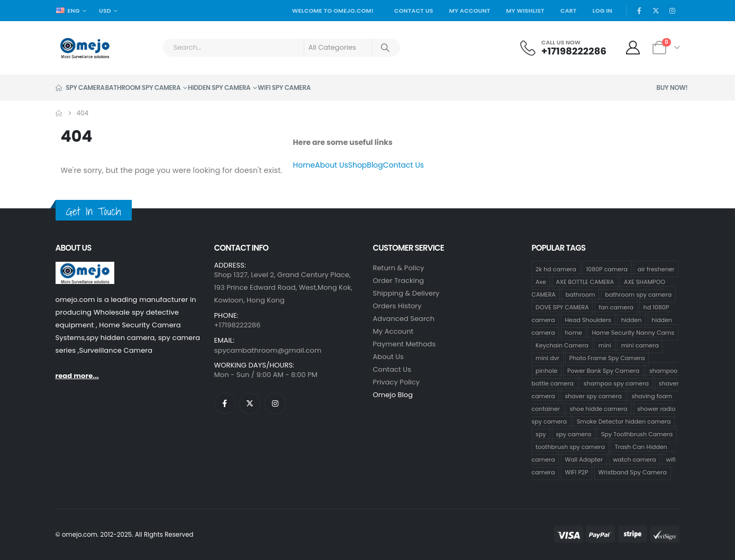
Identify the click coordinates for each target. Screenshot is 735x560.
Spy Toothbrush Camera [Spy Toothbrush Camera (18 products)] (637, 434)
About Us (331, 165)
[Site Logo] (85, 48)
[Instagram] (673, 11)
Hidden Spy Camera (219, 88)
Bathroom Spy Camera (143, 88)
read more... (77, 376)
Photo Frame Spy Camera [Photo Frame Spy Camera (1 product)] (607, 357)
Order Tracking (399, 281)
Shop (358, 165)
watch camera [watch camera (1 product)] (634, 459)
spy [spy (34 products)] (541, 434)
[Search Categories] (338, 48)
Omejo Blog (393, 395)
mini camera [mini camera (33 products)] (640, 345)
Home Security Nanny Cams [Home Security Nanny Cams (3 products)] (633, 332)
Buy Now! (672, 88)
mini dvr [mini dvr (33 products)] (547, 357)
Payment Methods (405, 344)
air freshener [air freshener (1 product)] (656, 269)
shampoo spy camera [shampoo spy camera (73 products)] (616, 383)
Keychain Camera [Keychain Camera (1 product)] (562, 345)
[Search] (386, 48)
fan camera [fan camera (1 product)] (616, 307)
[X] (656, 11)
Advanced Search (404, 319)
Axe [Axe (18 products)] (541, 281)
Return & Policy (399, 268)
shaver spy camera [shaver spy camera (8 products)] (593, 396)
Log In (603, 11)
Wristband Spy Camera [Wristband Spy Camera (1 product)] (632, 472)
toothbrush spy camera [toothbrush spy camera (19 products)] (570, 446)
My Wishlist (525, 11)
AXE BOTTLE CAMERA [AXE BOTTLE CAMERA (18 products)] (585, 281)
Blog (375, 165)
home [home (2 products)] (573, 332)
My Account (470, 11)
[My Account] (633, 48)
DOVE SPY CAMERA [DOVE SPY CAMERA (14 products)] (562, 307)
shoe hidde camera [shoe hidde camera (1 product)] (599, 408)
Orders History (397, 306)
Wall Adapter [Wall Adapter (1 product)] (584, 459)
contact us (392, 369)
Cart (569, 11)
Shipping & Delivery (406, 293)
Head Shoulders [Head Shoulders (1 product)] (588, 319)
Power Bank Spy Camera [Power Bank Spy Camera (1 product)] (603, 370)
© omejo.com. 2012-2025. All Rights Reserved (125, 535)
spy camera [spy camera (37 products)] (573, 434)
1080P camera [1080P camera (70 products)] (607, 269)
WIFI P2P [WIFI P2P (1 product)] (576, 472)
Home (304, 165)
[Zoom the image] (85, 268)
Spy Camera (80, 88)
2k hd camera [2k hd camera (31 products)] (556, 269)
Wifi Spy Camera (284, 88)
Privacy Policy (397, 382)
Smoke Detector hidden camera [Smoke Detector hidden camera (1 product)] (624, 421)
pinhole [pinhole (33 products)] (546, 370)
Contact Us (414, 11)
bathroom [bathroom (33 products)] (580, 294)
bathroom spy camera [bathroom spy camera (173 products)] (638, 294)
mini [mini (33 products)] (605, 345)
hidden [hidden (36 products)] (632, 319)
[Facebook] (639, 11)
